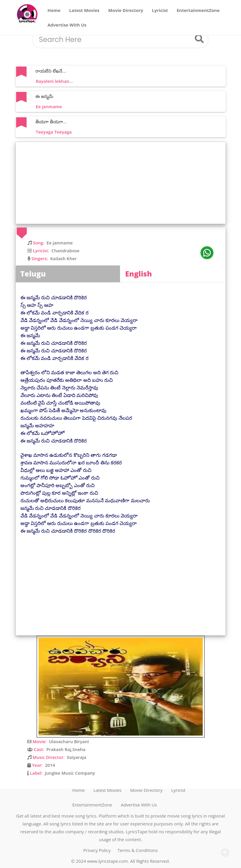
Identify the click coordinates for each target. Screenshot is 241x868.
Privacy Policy (97, 850)
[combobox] (113, 40)
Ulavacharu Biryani (69, 741)
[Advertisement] (122, 183)
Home (54, 10)
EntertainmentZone (198, 10)
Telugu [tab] (33, 274)
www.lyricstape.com (108, 861)
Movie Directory (126, 10)
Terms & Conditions (138, 850)
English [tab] (139, 274)
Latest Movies (84, 10)
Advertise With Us (67, 25)
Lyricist (160, 10)
